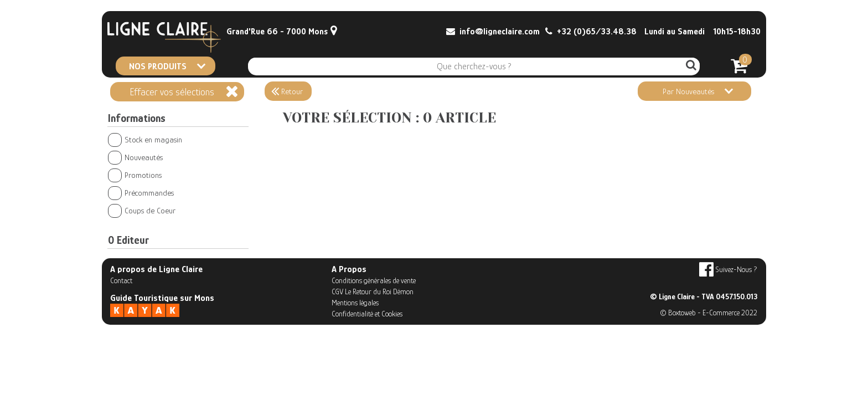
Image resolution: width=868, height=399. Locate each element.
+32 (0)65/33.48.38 (591, 32)
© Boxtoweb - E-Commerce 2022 (709, 313)
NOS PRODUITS (167, 66)
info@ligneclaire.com (493, 32)
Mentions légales (355, 303)
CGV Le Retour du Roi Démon (373, 291)
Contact (121, 280)
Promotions (135, 175)
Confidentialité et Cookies (367, 314)
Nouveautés (135, 157)
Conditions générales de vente (374, 280)
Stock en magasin (145, 139)
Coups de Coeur (142, 210)
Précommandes (141, 193)
